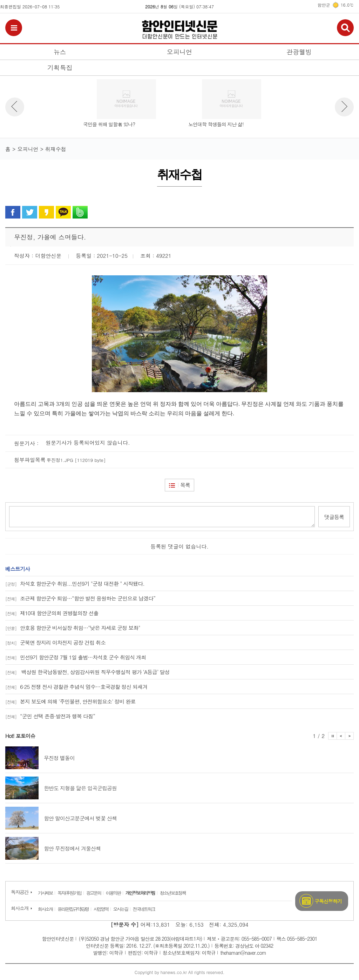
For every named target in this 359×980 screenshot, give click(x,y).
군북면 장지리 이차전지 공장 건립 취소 (55, 642)
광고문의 (94, 892)
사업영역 (101, 909)
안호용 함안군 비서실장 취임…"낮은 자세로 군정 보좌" (73, 627)
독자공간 (20, 892)
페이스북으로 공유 (13, 212)
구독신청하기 (328, 901)
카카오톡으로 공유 (63, 212)
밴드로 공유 (80, 212)
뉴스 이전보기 (15, 107)
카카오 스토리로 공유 (46, 212)
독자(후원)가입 (69, 892)
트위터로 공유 (30, 212)
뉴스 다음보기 (344, 107)
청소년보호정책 (173, 892)
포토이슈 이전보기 (341, 736)
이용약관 (113, 892)
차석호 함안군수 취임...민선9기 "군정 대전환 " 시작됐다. (75, 583)
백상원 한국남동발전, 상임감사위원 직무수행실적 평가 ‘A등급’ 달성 (87, 672)
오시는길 (121, 909)
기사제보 (45, 892)
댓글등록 (334, 516)
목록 (185, 485)
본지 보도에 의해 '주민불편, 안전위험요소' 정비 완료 (70, 701)
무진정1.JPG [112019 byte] (76, 460)
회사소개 (20, 908)
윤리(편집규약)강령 (73, 909)
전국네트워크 (144, 909)
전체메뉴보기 (14, 28)
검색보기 (345, 28)
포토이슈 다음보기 (350, 736)
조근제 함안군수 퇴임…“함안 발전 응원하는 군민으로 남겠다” (80, 598)
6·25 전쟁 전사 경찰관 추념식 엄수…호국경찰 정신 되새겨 (76, 686)
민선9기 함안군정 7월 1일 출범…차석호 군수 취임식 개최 (76, 657)
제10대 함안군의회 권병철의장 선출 (52, 613)
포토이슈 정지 (333, 736)
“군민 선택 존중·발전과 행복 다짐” (50, 716)
